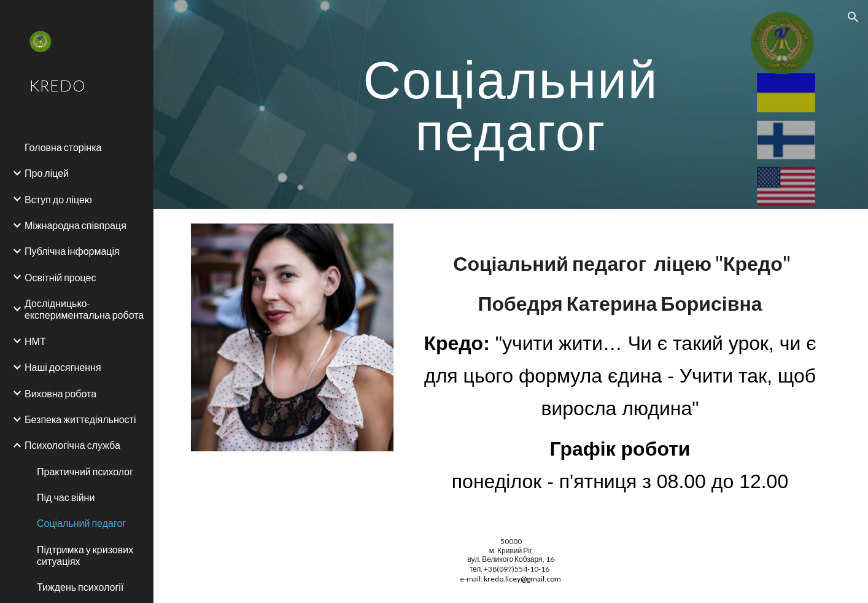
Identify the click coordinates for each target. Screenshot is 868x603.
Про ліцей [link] (47, 173)
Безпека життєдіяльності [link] (80, 419)
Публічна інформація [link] (72, 251)
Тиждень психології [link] (80, 587)
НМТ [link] (35, 341)
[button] (853, 17)
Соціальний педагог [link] (81, 523)
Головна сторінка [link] (63, 147)
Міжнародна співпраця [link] (76, 225)
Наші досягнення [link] (63, 367)
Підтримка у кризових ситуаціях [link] (85, 555)
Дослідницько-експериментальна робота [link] (84, 309)
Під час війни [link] (66, 497)
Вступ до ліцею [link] (58, 199)
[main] (510, 105)
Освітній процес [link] (60, 277)
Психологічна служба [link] (72, 445)
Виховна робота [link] (60, 393)
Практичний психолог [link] (85, 471)
